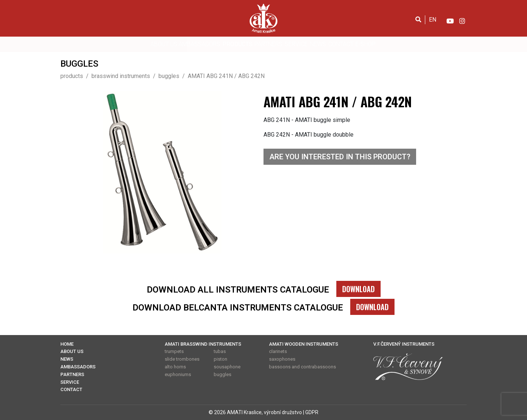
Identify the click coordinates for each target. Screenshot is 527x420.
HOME (67, 344)
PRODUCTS (238, 44)
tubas (220, 351)
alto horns (175, 367)
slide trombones (182, 359)
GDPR (312, 412)
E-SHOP (365, 44)
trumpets (174, 351)
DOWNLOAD (358, 289)
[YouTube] (450, 19)
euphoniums (178, 374)
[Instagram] (462, 19)
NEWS (318, 44)
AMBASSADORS (199, 44)
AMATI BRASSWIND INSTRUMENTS (203, 344)
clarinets (278, 351)
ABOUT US (164, 44)
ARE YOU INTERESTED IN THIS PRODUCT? (340, 157)
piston (220, 359)
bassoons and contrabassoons (302, 367)
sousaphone (227, 367)
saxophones (282, 359)
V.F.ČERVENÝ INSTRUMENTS (404, 344)
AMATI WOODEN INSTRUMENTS (304, 344)
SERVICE (296, 44)
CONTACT (341, 44)
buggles (223, 374)
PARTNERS (268, 44)
